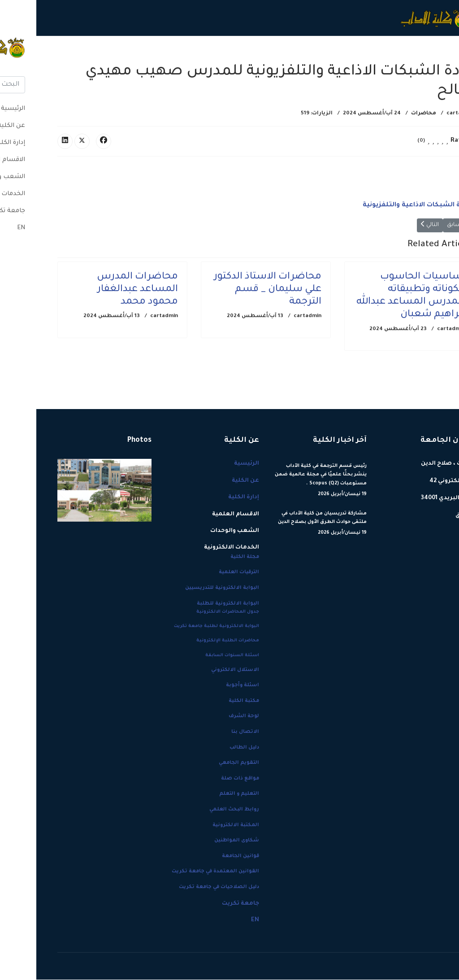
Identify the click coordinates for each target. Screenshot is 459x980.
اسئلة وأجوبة (206, 686)
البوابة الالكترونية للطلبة (192, 604)
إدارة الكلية (324, 54)
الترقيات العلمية (203, 573)
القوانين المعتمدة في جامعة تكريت (179, 872)
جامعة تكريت (81, 54)
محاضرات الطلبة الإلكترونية (191, 641)
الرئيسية (403, 54)
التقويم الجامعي (203, 763)
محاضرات (387, 114)
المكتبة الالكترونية (199, 826)
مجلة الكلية (208, 558)
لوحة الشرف (208, 717)
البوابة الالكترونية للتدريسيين (186, 588)
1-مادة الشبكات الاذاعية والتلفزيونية (381, 206)
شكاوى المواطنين (200, 841)
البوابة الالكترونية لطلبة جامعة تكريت (180, 627)
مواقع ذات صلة (204, 779)
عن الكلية (368, 54)
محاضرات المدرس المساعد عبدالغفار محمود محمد (101, 290)
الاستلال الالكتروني (199, 671)
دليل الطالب (208, 748)
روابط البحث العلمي (198, 810)
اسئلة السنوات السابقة (196, 656)
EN (54, 54)
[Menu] (27, 54)
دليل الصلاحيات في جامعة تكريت (183, 888)
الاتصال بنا (209, 732)
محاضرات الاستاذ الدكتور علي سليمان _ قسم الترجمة (231, 290)
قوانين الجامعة (204, 857)
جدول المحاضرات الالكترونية (191, 612)
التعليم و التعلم (203, 794)
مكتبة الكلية (208, 701)
